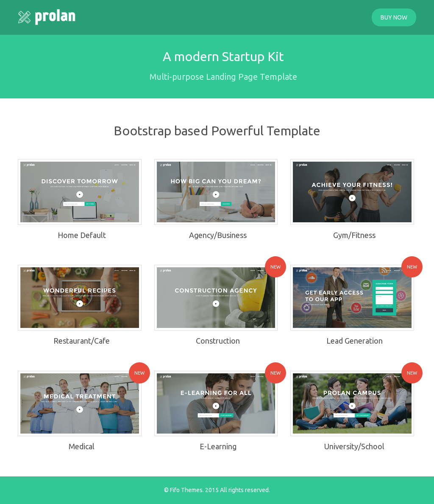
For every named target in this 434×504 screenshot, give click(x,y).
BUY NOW (394, 17)
